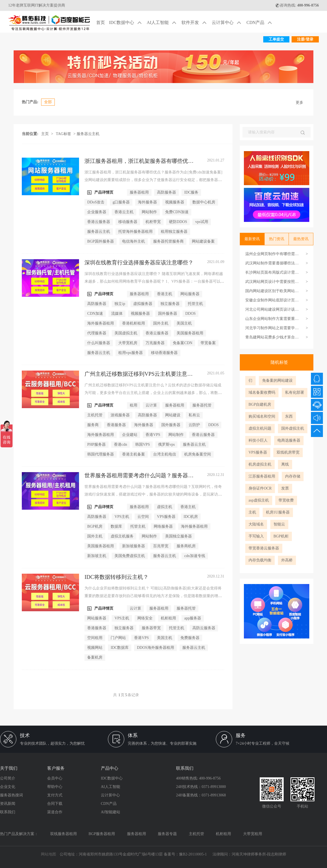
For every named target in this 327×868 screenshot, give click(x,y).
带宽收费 (286, 500)
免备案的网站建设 (277, 380)
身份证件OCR (260, 488)
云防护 (194, 425)
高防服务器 (166, 192)
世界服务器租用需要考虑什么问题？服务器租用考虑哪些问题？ (139, 476)
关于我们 (9, 768)
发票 (285, 488)
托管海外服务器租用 (135, 232)
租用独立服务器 (174, 232)
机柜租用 (168, 618)
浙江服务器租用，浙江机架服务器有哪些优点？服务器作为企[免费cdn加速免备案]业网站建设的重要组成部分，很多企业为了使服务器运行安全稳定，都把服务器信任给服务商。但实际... (153, 180)
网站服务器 (190, 294)
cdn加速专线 (195, 556)
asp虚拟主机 (259, 500)
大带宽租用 (253, 834)
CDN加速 (95, 314)
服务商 (93, 425)
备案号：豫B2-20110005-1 (185, 854)
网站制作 (149, 212)
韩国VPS (143, 444)
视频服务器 (175, 202)
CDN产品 (260, 23)
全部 (48, 102)
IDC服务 (191, 192)
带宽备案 (208, 343)
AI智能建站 (110, 812)
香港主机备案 (134, 454)
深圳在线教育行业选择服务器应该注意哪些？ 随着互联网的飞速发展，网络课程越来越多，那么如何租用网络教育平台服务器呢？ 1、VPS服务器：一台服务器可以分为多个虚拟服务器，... (154, 281)
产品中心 (110, 768)
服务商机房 (186, 546)
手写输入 (256, 536)
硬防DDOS (178, 222)
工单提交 (276, 39)
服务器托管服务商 (168, 241)
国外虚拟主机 (293, 428)
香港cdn (120, 444)
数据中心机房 (204, 202)
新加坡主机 (97, 556)
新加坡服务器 (134, 546)
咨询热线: (297, 5)
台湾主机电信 (165, 454)
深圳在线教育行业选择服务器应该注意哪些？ (139, 262)
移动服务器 (128, 222)
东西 (289, 416)
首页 (101, 22)
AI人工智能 (162, 23)
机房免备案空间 (198, 454)
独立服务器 (170, 304)
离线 (285, 464)
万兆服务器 (155, 343)
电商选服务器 (289, 440)
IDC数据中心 (126, 23)
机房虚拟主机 (260, 464)
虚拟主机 (165, 507)
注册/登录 (305, 39)
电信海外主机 (134, 241)
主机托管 (95, 415)
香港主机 (165, 294)
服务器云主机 (99, 232)
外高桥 (287, 560)
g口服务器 (121, 202)
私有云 (194, 415)
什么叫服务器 (99, 343)
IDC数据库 (120, 648)
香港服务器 (116, 425)
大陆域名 (256, 524)
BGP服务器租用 (102, 834)
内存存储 (293, 476)
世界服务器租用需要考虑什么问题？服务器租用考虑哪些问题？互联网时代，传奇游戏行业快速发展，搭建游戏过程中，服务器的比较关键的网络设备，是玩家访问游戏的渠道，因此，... (153, 494)
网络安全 (145, 618)
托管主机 (195, 304)
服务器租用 (139, 192)
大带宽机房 (128, 343)
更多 (299, 103)
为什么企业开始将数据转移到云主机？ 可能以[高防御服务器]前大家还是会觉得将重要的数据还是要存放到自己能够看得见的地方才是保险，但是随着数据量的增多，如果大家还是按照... (153, 596)
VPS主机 (122, 517)
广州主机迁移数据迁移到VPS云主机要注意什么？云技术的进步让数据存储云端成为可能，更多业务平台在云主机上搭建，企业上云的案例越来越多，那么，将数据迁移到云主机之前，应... (153, 393)
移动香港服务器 (164, 353)
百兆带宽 (161, 546)
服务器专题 (167, 834)
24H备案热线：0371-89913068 (201, 795)
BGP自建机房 (260, 404)
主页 (45, 134)
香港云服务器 (99, 222)
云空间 (143, 517)
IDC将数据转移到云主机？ (116, 577)
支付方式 (55, 795)
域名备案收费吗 (262, 392)
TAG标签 (63, 134)
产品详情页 (100, 192)
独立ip (120, 304)
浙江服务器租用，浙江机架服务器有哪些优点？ (136, 161)
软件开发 (195, 23)
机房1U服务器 (278, 512)
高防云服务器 (204, 628)
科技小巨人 (258, 440)
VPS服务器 (258, 452)
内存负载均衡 (260, 560)
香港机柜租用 (134, 323)
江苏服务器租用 (262, 476)
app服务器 (193, 618)
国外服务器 (168, 314)
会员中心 (55, 778)
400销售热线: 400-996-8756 (198, 778)
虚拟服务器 (143, 304)
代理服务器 (97, 333)
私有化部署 (295, 392)
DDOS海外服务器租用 (155, 648)
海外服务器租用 (101, 323)
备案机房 (95, 657)
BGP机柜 (281, 536)
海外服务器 (147, 202)
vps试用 (202, 222)
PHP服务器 (96, 444)
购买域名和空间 (262, 416)
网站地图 (49, 854)
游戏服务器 (120, 415)
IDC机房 (191, 517)
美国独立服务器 (178, 536)
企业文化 (8, 787)
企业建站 (130, 435)
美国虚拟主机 (126, 333)
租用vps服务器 (130, 353)
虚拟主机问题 (260, 428)
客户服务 (56, 768)
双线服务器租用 (63, 834)
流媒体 (117, 314)
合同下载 (55, 804)
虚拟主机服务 (122, 536)
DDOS (190, 314)
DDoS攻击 (96, 202)
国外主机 (161, 323)
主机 (252, 512)
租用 (134, 405)
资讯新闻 (8, 804)
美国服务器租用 (190, 333)
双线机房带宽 (288, 452)
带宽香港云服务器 (264, 548)
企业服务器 (97, 212)
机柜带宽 (153, 222)
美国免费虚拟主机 (130, 556)
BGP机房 (95, 526)
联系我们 (8, 812)
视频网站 (95, 648)
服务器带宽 (151, 628)
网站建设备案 (203, 241)
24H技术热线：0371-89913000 (201, 787)
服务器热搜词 (11, 795)
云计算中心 (227, 23)
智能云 (279, 524)
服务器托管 (202, 405)
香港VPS (153, 435)
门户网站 (118, 638)
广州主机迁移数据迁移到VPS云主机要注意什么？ (139, 374)
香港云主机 (124, 212)
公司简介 (8, 778)
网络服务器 (163, 526)
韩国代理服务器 (101, 454)
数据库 (116, 526)
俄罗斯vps (166, 444)
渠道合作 (55, 812)
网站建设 (173, 415)
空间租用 (95, 638)
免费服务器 (190, 638)
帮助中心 (55, 787)
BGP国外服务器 (100, 241)
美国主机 (184, 323)
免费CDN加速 (177, 212)
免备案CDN (183, 343)
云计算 (151, 405)
